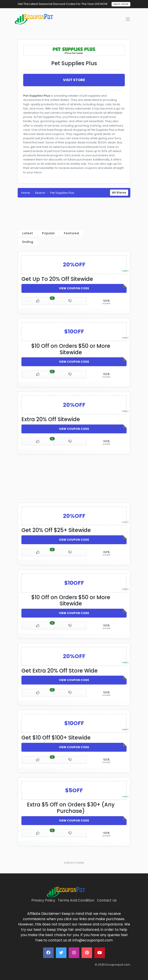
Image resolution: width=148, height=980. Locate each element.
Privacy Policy (43, 900)
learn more (121, 4)
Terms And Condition (76, 900)
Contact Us (107, 900)
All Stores (119, 193)
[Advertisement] (74, 211)
